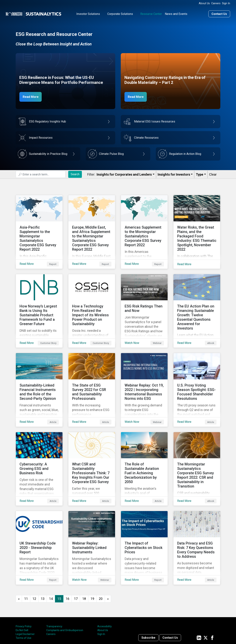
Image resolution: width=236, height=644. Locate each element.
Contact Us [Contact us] (219, 14)
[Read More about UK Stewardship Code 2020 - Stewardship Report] (39, 521)
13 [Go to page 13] (43, 569)
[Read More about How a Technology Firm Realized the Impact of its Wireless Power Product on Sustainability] (92, 302)
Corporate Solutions (120, 14)
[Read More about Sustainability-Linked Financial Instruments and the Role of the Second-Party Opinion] (39, 375)
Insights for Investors (174, 174)
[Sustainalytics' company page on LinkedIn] (199, 608)
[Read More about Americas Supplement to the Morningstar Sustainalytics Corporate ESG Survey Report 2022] (144, 229)
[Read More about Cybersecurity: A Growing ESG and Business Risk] (39, 448)
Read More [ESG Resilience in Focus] (32, 96)
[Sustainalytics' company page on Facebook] (212, 608)
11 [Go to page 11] (26, 569)
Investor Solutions (88, 14)
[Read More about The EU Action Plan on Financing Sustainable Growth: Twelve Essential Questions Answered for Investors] (197, 302)
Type (199, 174)
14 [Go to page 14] (51, 569)
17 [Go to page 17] (76, 569)
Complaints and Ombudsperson (65, 601)
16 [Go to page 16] (67, 569)
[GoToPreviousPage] (19, 569)
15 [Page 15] (59, 569)
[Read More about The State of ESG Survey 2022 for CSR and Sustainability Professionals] (92, 375)
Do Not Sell (22, 601)
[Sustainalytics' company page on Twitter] (206, 608)
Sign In (226, 3)
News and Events (176, 14)
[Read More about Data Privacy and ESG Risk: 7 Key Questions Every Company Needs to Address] (197, 521)
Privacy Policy (24, 597)
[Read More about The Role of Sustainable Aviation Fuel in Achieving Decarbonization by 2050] (144, 448)
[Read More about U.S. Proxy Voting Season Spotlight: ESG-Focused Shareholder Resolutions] (197, 375)
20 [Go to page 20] (101, 569)
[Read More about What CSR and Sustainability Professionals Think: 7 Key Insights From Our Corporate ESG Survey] (92, 448)
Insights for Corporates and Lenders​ (124, 174)
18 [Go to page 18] (84, 569)
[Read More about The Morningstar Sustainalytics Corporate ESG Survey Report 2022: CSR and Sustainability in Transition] (197, 448)
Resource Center (151, 14)
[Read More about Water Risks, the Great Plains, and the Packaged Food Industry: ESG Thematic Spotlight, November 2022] (197, 229)
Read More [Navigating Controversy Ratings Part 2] (137, 96)
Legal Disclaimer (25, 605)
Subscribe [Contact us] (148, 608)
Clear (213, 174)
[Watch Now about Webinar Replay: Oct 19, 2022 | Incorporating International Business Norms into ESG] (144, 375)
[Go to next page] (108, 569)
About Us (204, 3)
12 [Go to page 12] (34, 569)
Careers (216, 3)
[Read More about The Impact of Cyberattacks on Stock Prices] (144, 521)
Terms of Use (24, 609)
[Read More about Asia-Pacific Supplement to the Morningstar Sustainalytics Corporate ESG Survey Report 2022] (39, 229)
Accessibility (105, 597)
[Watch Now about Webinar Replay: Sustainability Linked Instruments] (92, 521)
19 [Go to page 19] (92, 569)
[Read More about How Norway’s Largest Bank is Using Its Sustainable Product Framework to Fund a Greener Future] (39, 302)
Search (75, 174)
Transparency (54, 597)
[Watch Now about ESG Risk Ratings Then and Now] (144, 302)
